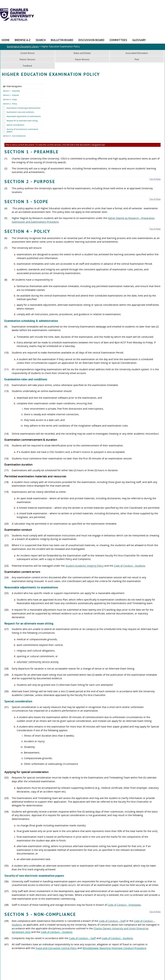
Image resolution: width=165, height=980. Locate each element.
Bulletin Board (62, 40)
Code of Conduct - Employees (124, 905)
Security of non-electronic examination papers (22, 130)
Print (137, 59)
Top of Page (155, 179)
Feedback (28, 66)
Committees (118, 40)
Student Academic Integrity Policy (85, 566)
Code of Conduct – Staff (112, 921)
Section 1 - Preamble (12, 91)
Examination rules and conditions (20, 112)
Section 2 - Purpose (11, 95)
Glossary (139, 40)
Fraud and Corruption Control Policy (56, 948)
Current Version (27, 53)
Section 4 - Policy (10, 104)
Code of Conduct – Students (57, 932)
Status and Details (82, 53)
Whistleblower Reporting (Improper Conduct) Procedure (114, 948)
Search (41, 40)
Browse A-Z (23, 40)
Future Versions (82, 59)
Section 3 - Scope (10, 99)
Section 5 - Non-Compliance (14, 136)
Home (6, 40)
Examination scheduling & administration (24, 108)
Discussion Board (91, 40)
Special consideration (16, 125)
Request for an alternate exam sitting (22, 121)
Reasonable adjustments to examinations (24, 116)
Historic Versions (27, 59)
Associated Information (137, 53)
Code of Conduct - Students (130, 566)
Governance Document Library (23, 46)
